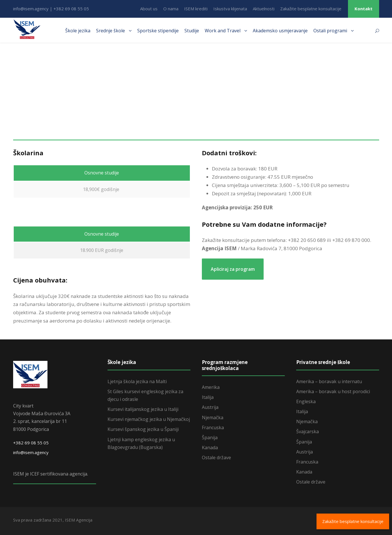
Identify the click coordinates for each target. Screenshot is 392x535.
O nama (171, 9)
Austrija (210, 407)
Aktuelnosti (264, 9)
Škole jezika (78, 31)
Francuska (213, 427)
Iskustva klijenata (230, 9)
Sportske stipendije (158, 31)
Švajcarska (308, 431)
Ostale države (216, 458)
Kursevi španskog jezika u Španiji (143, 429)
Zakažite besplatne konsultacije (311, 9)
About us (149, 9)
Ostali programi (330, 31)
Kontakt (364, 9)
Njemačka (213, 417)
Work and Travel (223, 31)
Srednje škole (111, 31)
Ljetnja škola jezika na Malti (137, 381)
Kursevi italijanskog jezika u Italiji (143, 409)
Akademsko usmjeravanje (280, 31)
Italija (208, 397)
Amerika (211, 387)
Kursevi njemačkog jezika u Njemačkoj (149, 419)
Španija (210, 437)
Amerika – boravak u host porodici (333, 391)
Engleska (306, 401)
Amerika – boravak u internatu (329, 381)
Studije (192, 31)
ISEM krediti (196, 9)
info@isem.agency (31, 452)
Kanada (210, 448)
